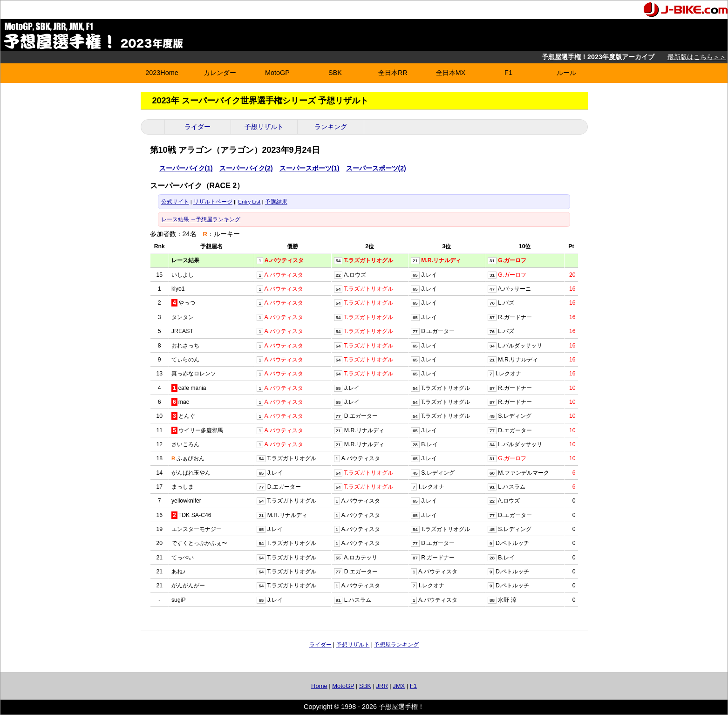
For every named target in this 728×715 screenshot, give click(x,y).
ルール (566, 73)
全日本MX (451, 73)
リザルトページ (213, 202)
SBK (335, 73)
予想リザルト (264, 127)
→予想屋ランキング (216, 219)
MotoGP (277, 73)
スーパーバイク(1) (186, 168)
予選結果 (276, 202)
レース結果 (175, 219)
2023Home (162, 73)
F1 (508, 73)
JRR (382, 686)
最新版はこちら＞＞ (697, 57)
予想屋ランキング (396, 645)
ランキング (331, 127)
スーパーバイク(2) (246, 168)
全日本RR (393, 73)
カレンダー (220, 73)
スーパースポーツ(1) (310, 168)
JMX (399, 686)
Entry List (249, 202)
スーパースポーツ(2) (376, 168)
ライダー (197, 127)
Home (319, 686)
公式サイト (175, 202)
